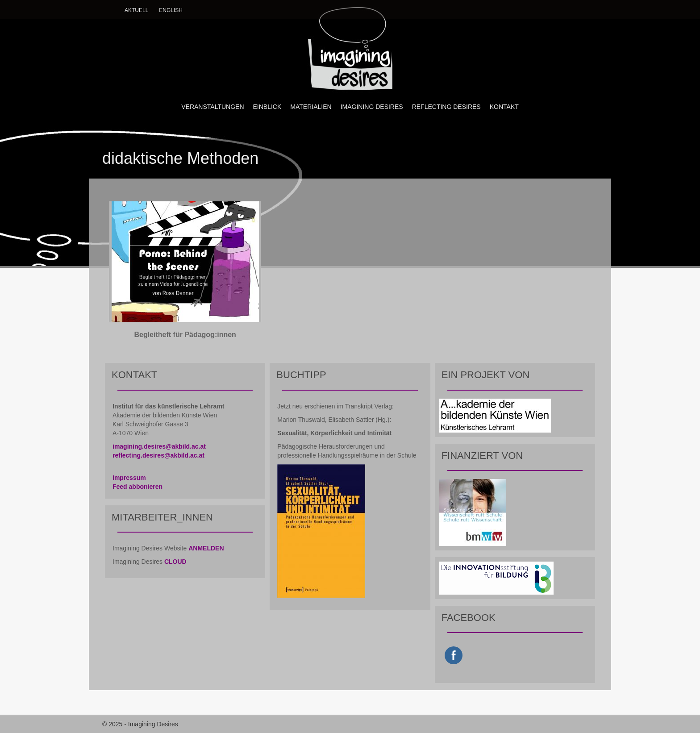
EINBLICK (267, 107)
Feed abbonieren (137, 487)
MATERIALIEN (311, 107)
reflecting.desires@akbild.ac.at (158, 455)
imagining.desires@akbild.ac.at (159, 446)
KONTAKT (504, 107)
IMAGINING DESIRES (372, 107)
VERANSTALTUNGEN (212, 107)
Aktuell (136, 10)
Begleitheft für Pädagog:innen (185, 335)
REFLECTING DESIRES (446, 107)
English (171, 10)
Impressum (129, 478)
